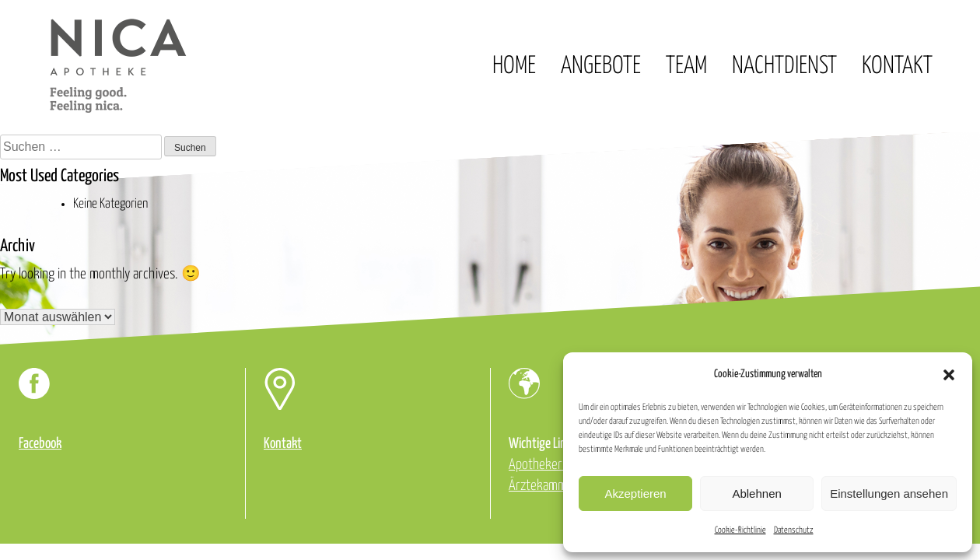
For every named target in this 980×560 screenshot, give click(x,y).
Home (514, 66)
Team (686, 66)
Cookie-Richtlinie (740, 530)
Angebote (601, 66)
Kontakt (897, 66)
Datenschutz (794, 530)
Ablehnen (756, 493)
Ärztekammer (543, 486)
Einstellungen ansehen (889, 493)
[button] (949, 375)
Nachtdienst (784, 66)
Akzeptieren (635, 493)
